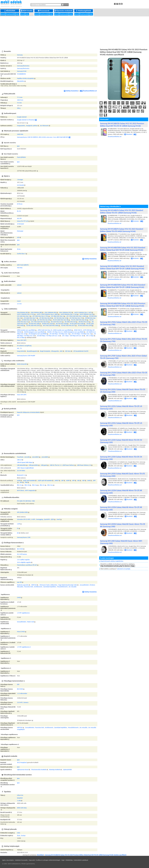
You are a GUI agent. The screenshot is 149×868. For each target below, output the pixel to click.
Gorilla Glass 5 (21, 254)
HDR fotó (34, 585)
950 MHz (20, 268)
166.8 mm (20, 100)
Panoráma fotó (29, 587)
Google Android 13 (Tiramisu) (26, 120)
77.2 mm (20, 97)
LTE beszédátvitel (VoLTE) (81, 351)
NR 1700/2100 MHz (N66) (51, 326)
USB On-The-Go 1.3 (56, 465)
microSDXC (45, 457)
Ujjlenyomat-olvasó (23, 770)
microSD (27, 457)
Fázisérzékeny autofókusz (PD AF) (27, 565)
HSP (83, 481)
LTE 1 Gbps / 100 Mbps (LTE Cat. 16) (73, 336)
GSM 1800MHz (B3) (50, 313)
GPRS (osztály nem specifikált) (26, 330)
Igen (18, 146)
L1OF (19, 524)
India (19, 833)
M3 (18, 348)
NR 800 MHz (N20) (48, 324)
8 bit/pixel (20, 231)
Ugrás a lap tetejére (8, 860)
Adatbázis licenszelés (21, 860)
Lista (17, 14)
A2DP (19, 481)
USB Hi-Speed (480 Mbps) (25, 462)
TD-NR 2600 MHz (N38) (77, 324)
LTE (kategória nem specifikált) (38, 334)
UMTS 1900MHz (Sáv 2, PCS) (26, 314)
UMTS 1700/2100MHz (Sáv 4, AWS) (47, 314)
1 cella (19, 801)
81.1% (19, 211)
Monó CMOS (21, 632)
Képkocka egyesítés (23, 585)
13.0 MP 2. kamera (23, 702)
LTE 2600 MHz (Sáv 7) (30, 318)
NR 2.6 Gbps (21, 337)
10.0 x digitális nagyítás (24, 562)
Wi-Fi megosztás (30, 490)
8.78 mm (20, 204)
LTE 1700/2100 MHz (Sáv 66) (40, 322)
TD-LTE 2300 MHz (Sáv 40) (79, 320)
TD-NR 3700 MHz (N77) (68, 326)
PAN (21, 482)
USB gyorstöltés (33, 465)
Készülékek (10, 11)
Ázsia (19, 836)
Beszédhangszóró (32, 351)
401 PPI (19, 218)
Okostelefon (21, 81)
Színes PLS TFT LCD (23, 221)
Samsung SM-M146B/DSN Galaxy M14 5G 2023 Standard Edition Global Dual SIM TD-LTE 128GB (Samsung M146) (123, 286)
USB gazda (44, 465)
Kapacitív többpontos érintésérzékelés (28, 412)
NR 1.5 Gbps (90, 336)
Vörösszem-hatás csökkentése (48, 585)
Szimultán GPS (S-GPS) (24, 519)
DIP (62, 481)
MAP (89, 481)
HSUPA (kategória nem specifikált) (34, 332)
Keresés (65, 5)
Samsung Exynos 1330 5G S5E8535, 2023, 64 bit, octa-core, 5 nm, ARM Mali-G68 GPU (43, 137)
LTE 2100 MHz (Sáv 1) (23, 316)
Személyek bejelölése (50, 587)
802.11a (19, 485)
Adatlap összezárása (71, 91)
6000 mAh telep (22, 808)
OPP (94, 481)
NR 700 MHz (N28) (61, 324)
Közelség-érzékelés (55, 770)
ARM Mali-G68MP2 (23, 265)
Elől (18, 684)
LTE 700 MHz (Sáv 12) (60, 318)
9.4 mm (19, 103)
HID (78, 481)
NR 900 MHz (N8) (34, 324)
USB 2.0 (19, 460)
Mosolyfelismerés (62, 587)
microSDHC (36, 457)
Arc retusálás (73, 587)
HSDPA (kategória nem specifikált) (74, 332)
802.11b (27, 485)
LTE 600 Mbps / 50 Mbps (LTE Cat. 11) (48, 336)
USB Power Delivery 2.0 (84, 465)
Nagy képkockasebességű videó (68, 585)
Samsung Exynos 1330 (24, 537)
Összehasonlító (10, 14)
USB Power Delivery (68, 465)
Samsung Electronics (23, 66)
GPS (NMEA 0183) (22, 512)
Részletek (128, 134)
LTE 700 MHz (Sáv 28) (44, 320)
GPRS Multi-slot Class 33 (45, 330)
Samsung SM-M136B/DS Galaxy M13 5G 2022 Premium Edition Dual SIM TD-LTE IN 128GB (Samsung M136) (122, 125)
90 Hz (19, 249)
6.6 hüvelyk (20, 185)
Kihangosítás (55, 351)
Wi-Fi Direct (21, 490)
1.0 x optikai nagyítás (23, 560)
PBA (26, 482)
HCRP (68, 481)
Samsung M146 (22, 71)
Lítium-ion (20, 795)
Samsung (20, 55)
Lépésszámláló (67, 770)
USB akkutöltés (22, 465)
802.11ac (50, 485)
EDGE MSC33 (78, 330)
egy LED (19, 582)
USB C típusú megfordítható (25, 468)
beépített (20, 798)
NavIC (58, 519)
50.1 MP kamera (22, 554)
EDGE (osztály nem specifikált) (62, 330)
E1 (18, 528)
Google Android (22, 117)
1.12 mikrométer (22, 693)
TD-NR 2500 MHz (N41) (33, 326)
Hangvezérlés (21, 126)
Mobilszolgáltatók (84, 11)
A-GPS (33, 519)
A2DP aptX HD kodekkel (45, 481)
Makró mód (30, 622)
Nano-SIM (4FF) (22, 340)
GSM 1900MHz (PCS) (65, 313)
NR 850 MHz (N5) (84, 322)
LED (18, 237)
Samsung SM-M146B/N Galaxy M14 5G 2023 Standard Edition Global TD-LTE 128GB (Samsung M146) (122, 211)
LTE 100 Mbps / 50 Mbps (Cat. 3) (59, 334)
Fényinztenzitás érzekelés (39, 770)
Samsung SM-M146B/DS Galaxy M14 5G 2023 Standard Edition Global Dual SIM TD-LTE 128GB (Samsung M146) (122, 267)
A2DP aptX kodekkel (29, 481)
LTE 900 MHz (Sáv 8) (45, 318)
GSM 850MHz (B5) (23, 313)
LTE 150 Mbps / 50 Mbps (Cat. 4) (81, 334)
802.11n (42, 485)
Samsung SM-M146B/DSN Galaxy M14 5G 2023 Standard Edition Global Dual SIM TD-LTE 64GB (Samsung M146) (123, 249)
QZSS (52, 519)
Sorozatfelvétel (84, 585)
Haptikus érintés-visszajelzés (26, 78)
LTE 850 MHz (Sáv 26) (28, 320)
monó (19, 301)
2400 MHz (20, 134)
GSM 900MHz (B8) (36, 313)
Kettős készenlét (22, 364)
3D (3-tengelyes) (22, 762)
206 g (19, 108)
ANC (61, 351)
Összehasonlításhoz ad (88, 91)
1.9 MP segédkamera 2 (24, 647)
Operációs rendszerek (64, 11)
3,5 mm (19, 304)
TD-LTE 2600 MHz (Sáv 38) (60, 320)
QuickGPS (47, 519)
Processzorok (44, 11)
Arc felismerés (44, 126)
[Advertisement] (74, 32)
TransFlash (20, 457)
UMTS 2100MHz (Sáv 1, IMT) (83, 313)
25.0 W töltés (21, 471)
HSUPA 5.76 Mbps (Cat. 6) (55, 332)
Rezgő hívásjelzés (45, 351)
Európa (23, 836)
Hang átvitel (21, 351)
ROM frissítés (27, 11)
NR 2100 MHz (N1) (56, 322)
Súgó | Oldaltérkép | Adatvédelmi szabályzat (75, 860)
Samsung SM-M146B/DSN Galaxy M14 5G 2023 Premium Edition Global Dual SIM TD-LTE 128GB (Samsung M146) (123, 305)
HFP (73, 481)
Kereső (3, 14)
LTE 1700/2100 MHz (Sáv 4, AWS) (76, 316)
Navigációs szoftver (32, 126)
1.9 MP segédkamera (23, 613)
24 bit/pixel (20, 224)
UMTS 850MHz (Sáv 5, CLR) (69, 314)
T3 (21, 348)
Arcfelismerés (38, 587)
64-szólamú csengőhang (24, 346)
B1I (18, 533)
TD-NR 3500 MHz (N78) (85, 326)
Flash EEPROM (21, 157)
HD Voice (68, 351)
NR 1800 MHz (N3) (70, 322)
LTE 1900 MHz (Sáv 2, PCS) (40, 316)
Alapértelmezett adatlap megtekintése (112, 561)
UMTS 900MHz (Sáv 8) (86, 314)
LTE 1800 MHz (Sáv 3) (57, 316)
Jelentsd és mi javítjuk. (124, 569)
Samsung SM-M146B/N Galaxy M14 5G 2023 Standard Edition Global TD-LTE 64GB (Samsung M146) (122, 230)
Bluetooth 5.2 (21, 475)
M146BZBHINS (21, 74)
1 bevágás (20, 180)
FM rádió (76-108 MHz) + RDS (26, 501)
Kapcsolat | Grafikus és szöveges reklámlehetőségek (44, 860)
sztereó (19, 285)
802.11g (35, 485)
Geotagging (40, 519)
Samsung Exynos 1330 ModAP (26, 356)
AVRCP (57, 481)
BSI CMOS (20, 549)
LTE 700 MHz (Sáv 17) (76, 318)
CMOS (19, 598)
